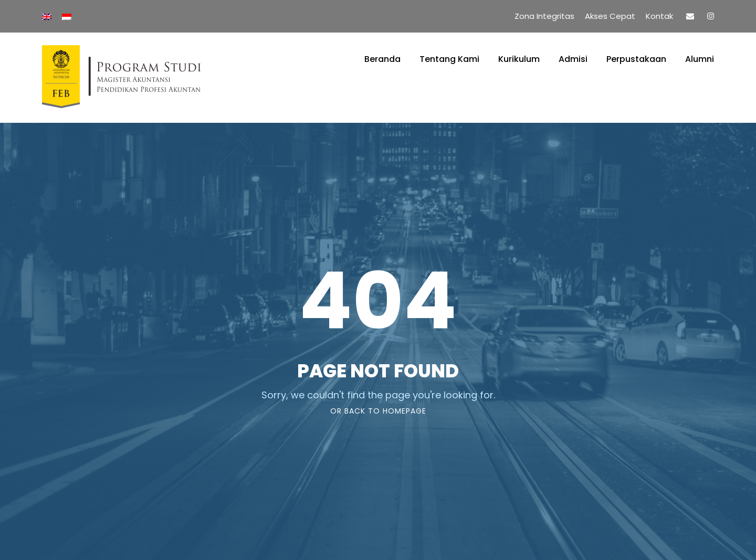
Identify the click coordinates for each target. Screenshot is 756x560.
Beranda (382, 59)
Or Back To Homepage (378, 411)
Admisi (573, 59)
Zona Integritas (544, 16)
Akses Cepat (610, 16)
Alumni (700, 59)
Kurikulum (519, 59)
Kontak (659, 16)
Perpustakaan (636, 59)
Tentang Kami (449, 59)
